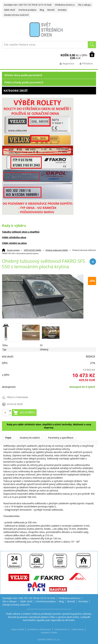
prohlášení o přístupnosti (39, 629)
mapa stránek (17, 629)
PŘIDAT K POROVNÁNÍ (17, 397)
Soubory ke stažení (30, 438)
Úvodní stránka (13, 250)
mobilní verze (77, 629)
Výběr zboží (10, 10)
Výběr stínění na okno (14, 243)
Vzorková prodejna (27, 10)
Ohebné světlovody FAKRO (57, 250)
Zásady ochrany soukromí (16, 15)
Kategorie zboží (49, 91)
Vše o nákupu (84, 5)
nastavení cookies (49, 633)
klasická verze (61, 629)
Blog (42, 10)
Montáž (51, 10)
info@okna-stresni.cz (65, 5)
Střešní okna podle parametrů (23, 75)
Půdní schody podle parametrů (24, 82)
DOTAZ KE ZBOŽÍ (15, 404)
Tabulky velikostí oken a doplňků (21, 232)
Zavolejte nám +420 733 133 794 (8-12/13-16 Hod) (28, 5)
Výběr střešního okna (14, 237)
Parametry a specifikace (61, 438)
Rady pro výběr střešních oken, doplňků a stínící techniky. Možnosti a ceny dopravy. (49, 426)
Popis (8, 438)
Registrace (67, 64)
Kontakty (62, 10)
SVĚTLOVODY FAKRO (33, 250)
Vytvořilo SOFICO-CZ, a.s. (49, 640)
